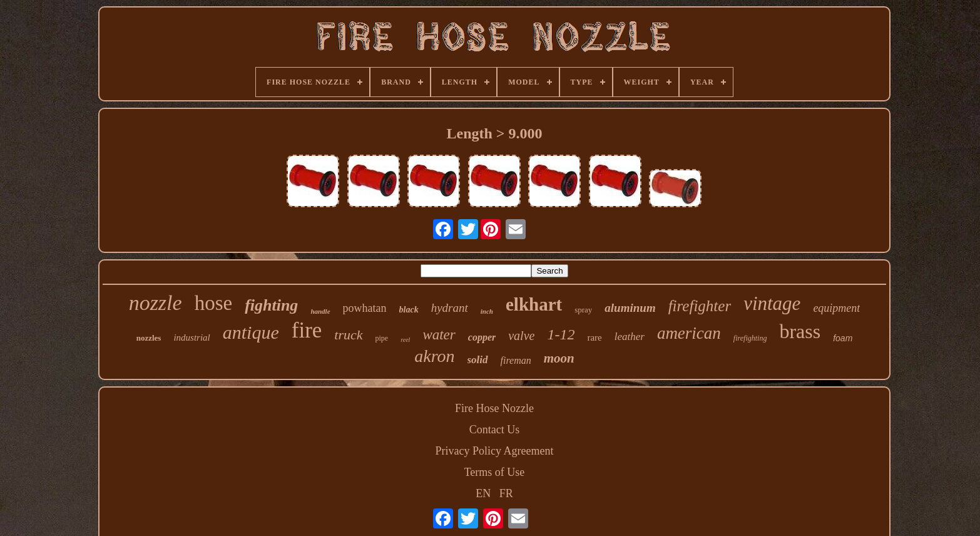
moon (559, 358)
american (689, 333)
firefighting (750, 338)
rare (594, 338)
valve (521, 336)
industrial (191, 338)
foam (843, 338)
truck (348, 335)
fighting (271, 305)
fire (307, 330)
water (439, 335)
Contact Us (495, 430)
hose (214, 303)
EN (483, 493)
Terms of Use (495, 472)
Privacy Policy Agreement (495, 451)
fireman (516, 360)
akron (434, 356)
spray (583, 310)
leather (630, 337)
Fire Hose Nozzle (494, 408)
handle (320, 311)
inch (487, 311)
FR (506, 493)
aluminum (630, 308)
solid (478, 360)
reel (405, 340)
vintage (772, 303)
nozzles (149, 338)
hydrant (450, 308)
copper (482, 337)
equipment (836, 308)
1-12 (561, 334)
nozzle (156, 303)
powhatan (365, 308)
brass (800, 331)
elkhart (534, 304)
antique (251, 332)
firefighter (700, 306)
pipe (382, 338)
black (409, 310)
